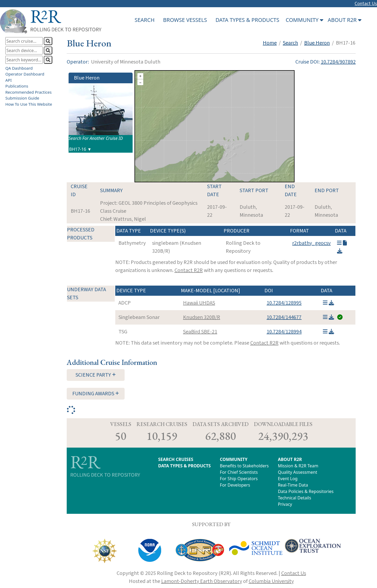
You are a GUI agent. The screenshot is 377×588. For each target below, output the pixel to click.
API (9, 80)
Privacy (285, 504)
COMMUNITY (234, 459)
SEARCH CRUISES (176, 459)
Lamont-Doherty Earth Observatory (202, 581)
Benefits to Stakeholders (244, 466)
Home (270, 43)
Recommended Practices (28, 92)
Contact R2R (189, 270)
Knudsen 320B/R (202, 317)
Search (290, 43)
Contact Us (366, 4)
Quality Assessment (297, 472)
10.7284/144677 (284, 317)
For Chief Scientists (239, 472)
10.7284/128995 (284, 303)
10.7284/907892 (338, 62)
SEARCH (144, 20)
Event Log (288, 479)
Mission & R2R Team (298, 466)
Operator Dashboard (25, 74)
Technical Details (294, 498)
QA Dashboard (19, 68)
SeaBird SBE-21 (200, 332)
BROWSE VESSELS (185, 20)
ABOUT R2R (290, 459)
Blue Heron (317, 43)
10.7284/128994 (284, 332)
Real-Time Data (293, 485)
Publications (17, 86)
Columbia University (271, 581)
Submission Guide (22, 98)
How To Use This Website (29, 104)
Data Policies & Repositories (306, 491)
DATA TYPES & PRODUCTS (247, 20)
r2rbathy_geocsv (311, 243)
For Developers (235, 485)
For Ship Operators (239, 479)
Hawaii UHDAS (199, 303)
